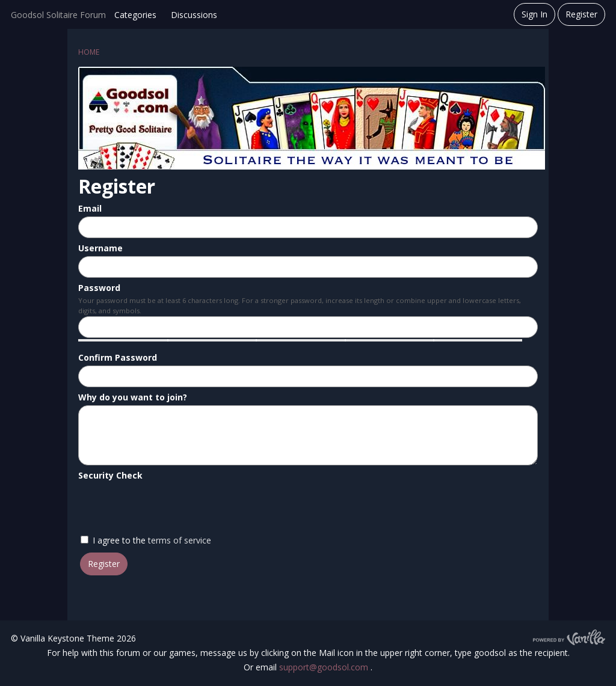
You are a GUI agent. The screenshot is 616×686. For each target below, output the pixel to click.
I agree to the (146, 540)
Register (581, 14)
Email (90, 208)
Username (100, 248)
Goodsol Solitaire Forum (58, 15)
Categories (135, 15)
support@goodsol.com (325, 667)
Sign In (534, 14)
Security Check (110, 475)
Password (99, 288)
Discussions (194, 15)
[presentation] (170, 507)
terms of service (180, 540)
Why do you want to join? (133, 397)
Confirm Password (118, 357)
